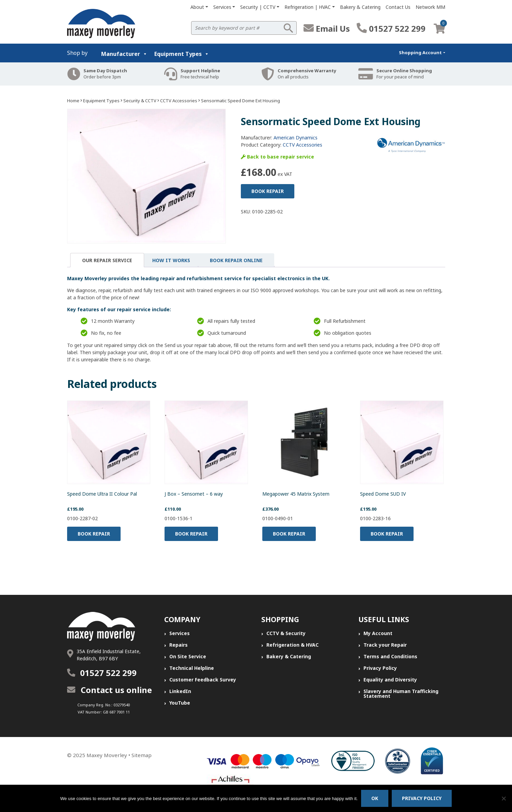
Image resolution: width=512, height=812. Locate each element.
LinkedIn (180, 691)
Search (288, 28)
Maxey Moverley (107, 755)
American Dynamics (296, 138)
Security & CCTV (140, 101)
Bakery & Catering (360, 7)
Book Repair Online (236, 260)
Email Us (327, 28)
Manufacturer (124, 54)
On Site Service (188, 656)
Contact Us (398, 7)
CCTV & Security (286, 633)
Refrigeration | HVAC (308, 7)
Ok (375, 798)
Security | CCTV (258, 7)
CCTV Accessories (179, 101)
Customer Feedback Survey (203, 680)
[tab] (107, 260)
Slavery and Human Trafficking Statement (401, 694)
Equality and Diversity (390, 680)
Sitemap (142, 755)
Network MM (430, 7)
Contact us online (110, 690)
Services (222, 7)
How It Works (171, 260)
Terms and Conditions (390, 656)
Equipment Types (182, 54)
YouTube (180, 703)
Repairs (179, 645)
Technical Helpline (192, 668)
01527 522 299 (391, 28)
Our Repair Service (107, 260)
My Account (378, 633)
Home (73, 101)
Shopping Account (420, 52)
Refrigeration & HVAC (292, 645)
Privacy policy (422, 798)
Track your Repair (385, 645)
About (197, 7)
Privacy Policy (380, 668)
